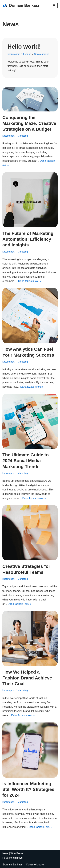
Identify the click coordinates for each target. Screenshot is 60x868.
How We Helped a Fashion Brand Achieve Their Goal (27, 678)
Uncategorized (42, 54)
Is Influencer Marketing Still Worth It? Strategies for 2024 (28, 789)
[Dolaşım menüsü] (54, 5)
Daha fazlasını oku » (30, 281)
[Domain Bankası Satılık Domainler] (21, 6)
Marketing (23, 136)
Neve (5, 853)
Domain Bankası (12, 865)
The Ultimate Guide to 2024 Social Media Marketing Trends (26, 461)
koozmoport (14, 54)
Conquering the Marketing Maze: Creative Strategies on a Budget (29, 123)
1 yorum (27, 54)
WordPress (17, 853)
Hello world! (24, 47)
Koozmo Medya (35, 865)
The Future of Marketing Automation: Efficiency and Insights (28, 239)
